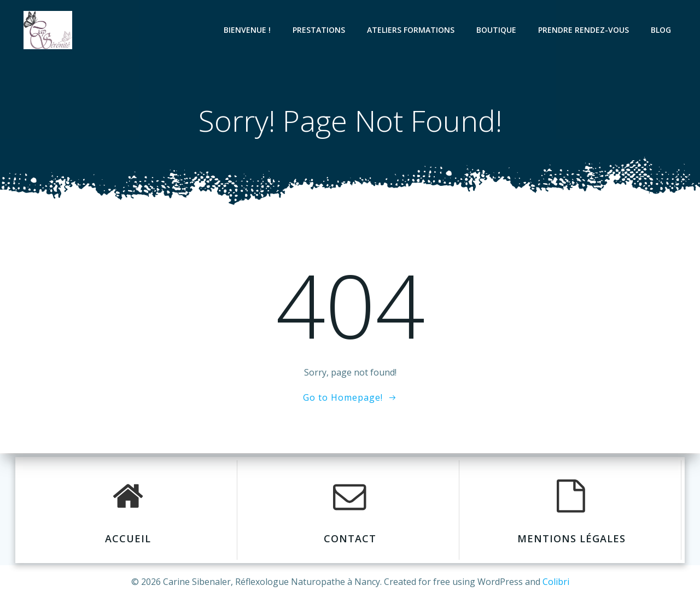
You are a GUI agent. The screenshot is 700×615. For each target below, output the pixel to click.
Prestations (324, 30)
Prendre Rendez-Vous (588, 30)
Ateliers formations (416, 30)
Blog (666, 30)
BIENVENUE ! (252, 30)
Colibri (556, 582)
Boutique (501, 30)
